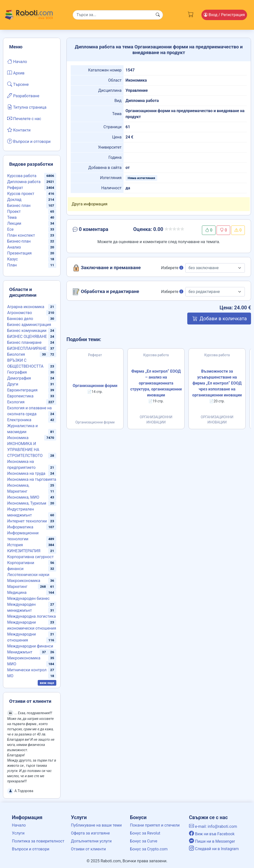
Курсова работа (22, 176)
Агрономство (20, 313)
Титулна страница (27, 107)
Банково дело (20, 319)
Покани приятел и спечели (155, 825)
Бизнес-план (19, 241)
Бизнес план (19, 206)
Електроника (19, 420)
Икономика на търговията (32, 479)
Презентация (19, 253)
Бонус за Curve (144, 841)
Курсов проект (21, 194)
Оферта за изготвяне (90, 833)
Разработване (23, 96)
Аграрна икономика (26, 307)
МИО (12, 664)
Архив (16, 73)
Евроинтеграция (22, 390)
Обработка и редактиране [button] (106, 292)
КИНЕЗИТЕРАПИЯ (24, 551)
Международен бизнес (28, 598)
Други (13, 384)
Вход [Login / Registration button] (224, 15)
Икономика (18, 438)
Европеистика (20, 396)
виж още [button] (47, 683)
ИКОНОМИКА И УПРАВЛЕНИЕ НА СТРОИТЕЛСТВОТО (25, 450)
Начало (17, 61)
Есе (10, 229)
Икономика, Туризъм (27, 503)
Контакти (19, 130)
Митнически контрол (27, 670)
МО (10, 676)
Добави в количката (219, 319)
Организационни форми (95, 386)
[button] (99, 230)
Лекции (14, 223)
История (15, 545)
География (17, 372)
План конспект (21, 235)
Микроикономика (24, 658)
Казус (13, 259)
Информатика (20, 527)
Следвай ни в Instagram (214, 849)
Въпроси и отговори (29, 141)
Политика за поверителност (38, 841)
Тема (12, 217)
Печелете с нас (24, 118)
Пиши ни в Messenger (212, 841)
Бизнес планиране (24, 342)
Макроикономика (24, 581)
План (12, 265)
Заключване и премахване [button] (107, 268)
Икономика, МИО (23, 497)
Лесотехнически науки (28, 575)
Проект (14, 211)
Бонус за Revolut (145, 833)
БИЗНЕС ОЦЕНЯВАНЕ (27, 337)
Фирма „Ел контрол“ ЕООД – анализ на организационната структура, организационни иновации (156, 383)
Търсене (18, 84)
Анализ (14, 247)
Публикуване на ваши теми (96, 825)
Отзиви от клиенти (88, 849)
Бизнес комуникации (27, 331)
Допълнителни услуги (91, 841)
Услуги (18, 833)
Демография (19, 378)
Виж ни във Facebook (212, 834)
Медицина (17, 593)
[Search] (118, 15)
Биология (16, 354)
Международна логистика (32, 616)
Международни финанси (30, 646)
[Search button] (158, 15)
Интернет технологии (27, 521)
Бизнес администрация (29, 325)
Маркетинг (17, 587)
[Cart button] (191, 14)
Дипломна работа (24, 182)
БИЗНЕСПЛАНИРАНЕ (27, 348)
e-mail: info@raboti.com (213, 826)
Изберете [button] (172, 268)
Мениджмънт (20, 652)
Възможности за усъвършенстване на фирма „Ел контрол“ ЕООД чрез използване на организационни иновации (217, 383)
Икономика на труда (26, 473)
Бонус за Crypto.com (149, 849)
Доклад (14, 200)
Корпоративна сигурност (30, 557)
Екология (16, 402)
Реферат (15, 188)
